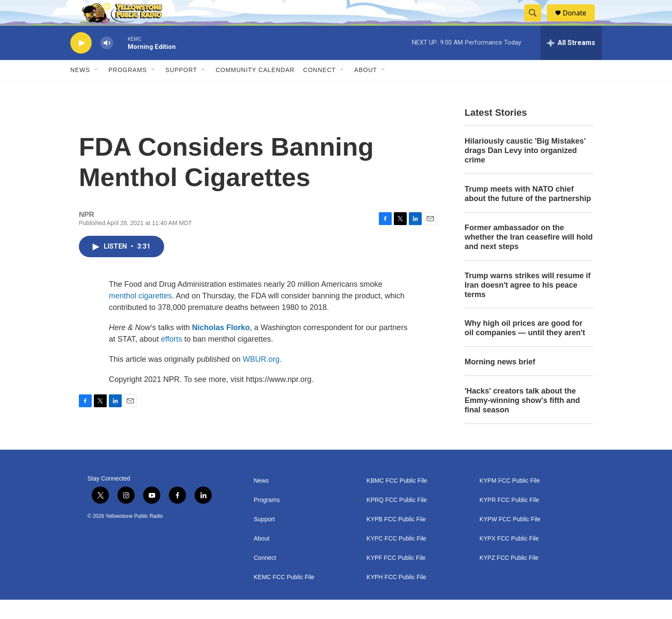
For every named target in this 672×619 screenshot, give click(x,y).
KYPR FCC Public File (509, 519)
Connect (319, 89)
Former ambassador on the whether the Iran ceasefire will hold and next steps (529, 256)
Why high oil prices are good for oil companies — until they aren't (525, 347)
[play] (81, 62)
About (262, 558)
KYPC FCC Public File (396, 558)
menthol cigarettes (140, 315)
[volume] (107, 62)
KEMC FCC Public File (284, 596)
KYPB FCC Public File (396, 539)
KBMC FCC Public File (397, 500)
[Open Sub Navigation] (96, 89)
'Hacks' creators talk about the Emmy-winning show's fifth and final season (522, 420)
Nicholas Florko (221, 347)
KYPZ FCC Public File (509, 577)
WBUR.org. (262, 379)
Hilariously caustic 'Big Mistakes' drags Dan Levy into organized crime (525, 170)
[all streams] (571, 62)
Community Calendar (255, 89)
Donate (580, 23)
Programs (128, 89)
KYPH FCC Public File (396, 596)
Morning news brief (500, 381)
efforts (171, 358)
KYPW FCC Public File (510, 539)
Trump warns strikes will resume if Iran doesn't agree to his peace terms (528, 304)
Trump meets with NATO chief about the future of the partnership (528, 213)
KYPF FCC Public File (396, 577)
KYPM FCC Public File (510, 500)
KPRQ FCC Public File (397, 519)
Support (181, 89)
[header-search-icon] (537, 23)
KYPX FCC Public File (509, 558)
